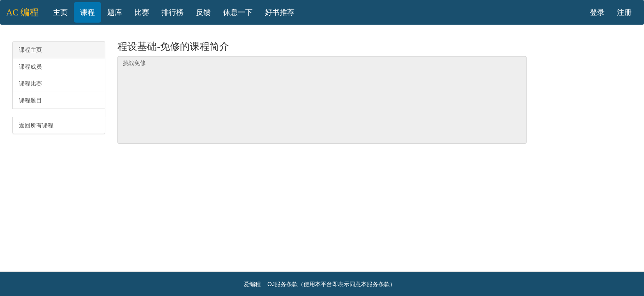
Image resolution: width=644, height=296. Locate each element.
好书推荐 (280, 12)
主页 (60, 12)
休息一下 (238, 12)
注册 (624, 12)
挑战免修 (322, 100)
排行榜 (172, 12)
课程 (87, 12)
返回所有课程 (36, 125)
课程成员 (30, 67)
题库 (115, 12)
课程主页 (30, 50)
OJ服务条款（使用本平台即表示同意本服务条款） (331, 284)
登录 (597, 12)
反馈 (203, 12)
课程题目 (30, 100)
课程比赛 (30, 83)
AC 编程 (22, 12)
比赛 (142, 12)
